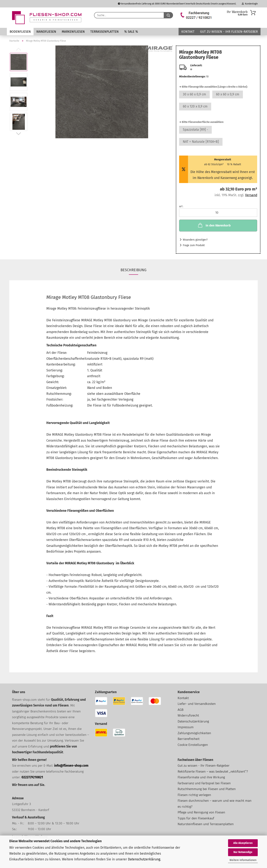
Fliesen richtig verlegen (194, 795)
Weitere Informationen (243, 860)
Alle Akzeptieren (243, 843)
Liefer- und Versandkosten (197, 704)
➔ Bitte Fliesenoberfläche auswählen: (201, 122)
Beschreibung (133, 270)
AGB (181, 710)
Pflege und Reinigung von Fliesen (201, 812)
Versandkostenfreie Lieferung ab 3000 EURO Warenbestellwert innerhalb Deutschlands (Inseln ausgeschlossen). (177, 4)
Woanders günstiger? (195, 240)
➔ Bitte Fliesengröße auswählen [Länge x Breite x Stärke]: (213, 87)
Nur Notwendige (243, 852)
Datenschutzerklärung (144, 859)
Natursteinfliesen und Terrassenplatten (206, 824)
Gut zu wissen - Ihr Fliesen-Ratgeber (229, 32)
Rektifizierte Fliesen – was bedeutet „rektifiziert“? (213, 772)
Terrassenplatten (104, 32)
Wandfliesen (46, 32)
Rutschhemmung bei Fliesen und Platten (207, 789)
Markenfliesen (73, 32)
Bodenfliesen (20, 32)
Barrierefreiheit (189, 739)
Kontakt (188, 32)
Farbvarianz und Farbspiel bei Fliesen (204, 783)
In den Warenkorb (214, 225)
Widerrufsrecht (188, 716)
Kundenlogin (250, 4)
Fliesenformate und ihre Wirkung (201, 777)
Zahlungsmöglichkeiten (194, 733)
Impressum (186, 727)
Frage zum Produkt (194, 245)
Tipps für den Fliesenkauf (196, 818)
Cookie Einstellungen (193, 745)
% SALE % (131, 32)
